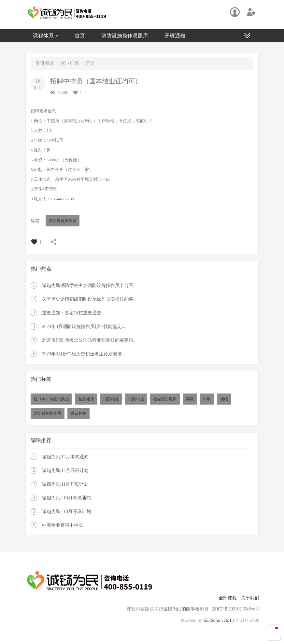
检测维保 (86, 399)
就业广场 (70, 63)
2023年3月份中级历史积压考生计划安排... (84, 354)
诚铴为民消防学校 (181, 609)
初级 (224, 399)
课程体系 (46, 36)
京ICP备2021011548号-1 (236, 609)
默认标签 (78, 413)
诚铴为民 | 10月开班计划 (66, 512)
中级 (207, 399)
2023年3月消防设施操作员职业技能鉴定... (84, 327)
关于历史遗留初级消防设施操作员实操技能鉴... (89, 299)
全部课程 (228, 598)
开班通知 (175, 36)
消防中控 (136, 399)
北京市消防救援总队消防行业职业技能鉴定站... (89, 340)
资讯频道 (45, 63)
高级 (190, 399)
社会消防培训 (165, 399)
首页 (80, 36)
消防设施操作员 (63, 221)
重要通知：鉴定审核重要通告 (72, 313)
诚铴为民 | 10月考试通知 (66, 498)
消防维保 (111, 399)
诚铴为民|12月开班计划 (65, 471)
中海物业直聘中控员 (63, 525)
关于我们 (250, 598)
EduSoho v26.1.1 (219, 620)
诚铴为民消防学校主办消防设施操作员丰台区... (89, 286)
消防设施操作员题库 (125, 36)
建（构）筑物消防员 (51, 399)
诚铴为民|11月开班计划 (65, 484)
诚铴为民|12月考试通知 (65, 457)
